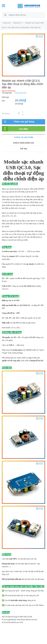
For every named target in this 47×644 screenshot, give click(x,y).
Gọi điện (24, 129)
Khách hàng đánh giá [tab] (23, 143)
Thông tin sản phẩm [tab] (23, 137)
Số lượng (6, 113)
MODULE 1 (18, 23)
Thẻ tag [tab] (23, 149)
